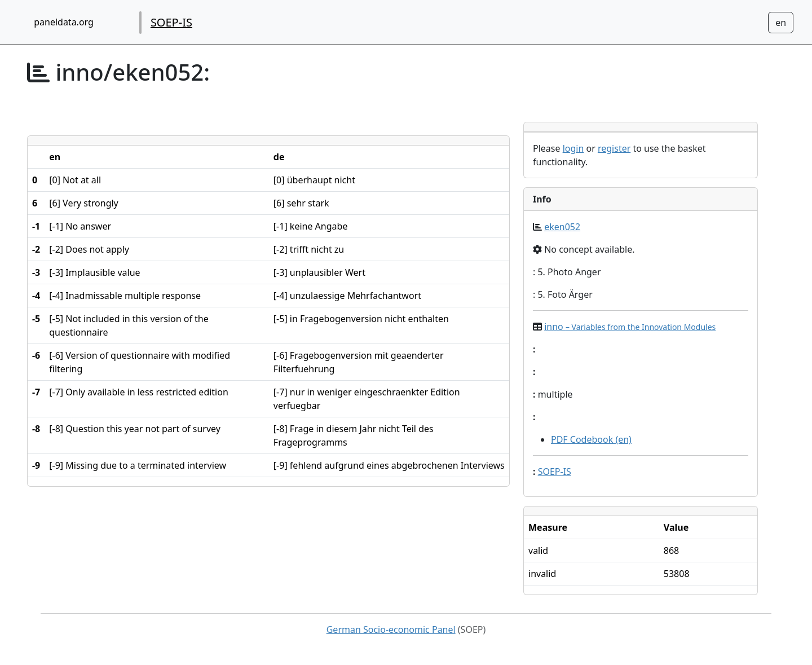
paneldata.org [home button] (64, 22)
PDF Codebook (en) (591, 439)
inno (630, 327)
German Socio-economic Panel (391, 629)
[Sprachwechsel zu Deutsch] (781, 23)
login (573, 148)
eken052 (562, 227)
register (614, 148)
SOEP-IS (171, 22)
